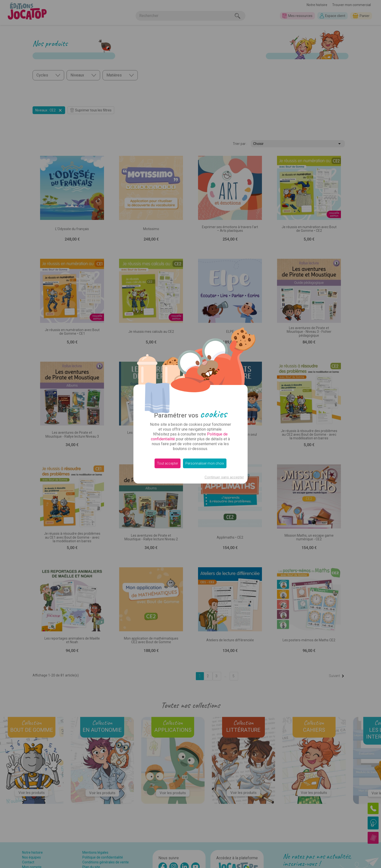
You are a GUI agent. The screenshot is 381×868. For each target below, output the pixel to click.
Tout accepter (168, 463)
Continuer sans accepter (224, 477)
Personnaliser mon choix (205, 463)
